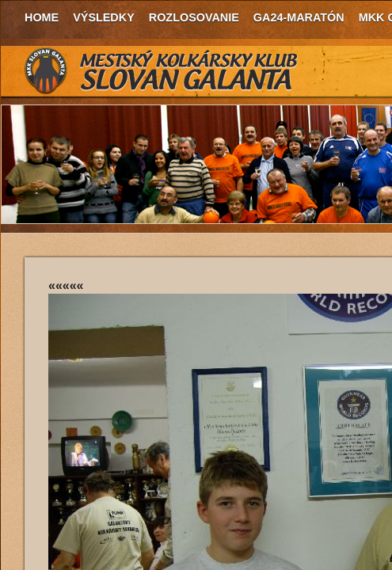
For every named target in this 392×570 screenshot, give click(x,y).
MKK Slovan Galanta (162, 71)
